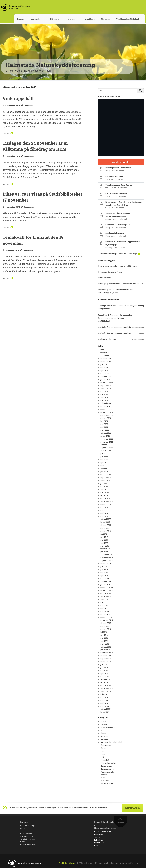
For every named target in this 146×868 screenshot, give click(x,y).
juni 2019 (104, 537)
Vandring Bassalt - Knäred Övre (118, 168)
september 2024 (107, 386)
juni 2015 (104, 668)
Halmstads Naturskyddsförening (50, 65)
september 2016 (107, 626)
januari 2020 (105, 522)
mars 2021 (105, 492)
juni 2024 (104, 391)
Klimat (103, 748)
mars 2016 (105, 644)
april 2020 (104, 513)
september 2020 (107, 501)
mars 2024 (105, 400)
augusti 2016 (106, 629)
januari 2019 (105, 552)
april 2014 (104, 703)
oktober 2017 (106, 593)
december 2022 (107, 439)
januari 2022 (105, 472)
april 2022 (104, 463)
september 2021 (107, 477)
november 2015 (107, 653)
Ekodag (103, 733)
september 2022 (107, 448)
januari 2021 (105, 495)
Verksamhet (36, 19)
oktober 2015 (106, 656)
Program (21, 19)
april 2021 (104, 489)
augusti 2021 (106, 480)
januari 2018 (105, 584)
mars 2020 (105, 516)
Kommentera (29, 105)
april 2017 (104, 608)
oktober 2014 (106, 685)
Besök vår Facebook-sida (110, 97)
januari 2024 (105, 406)
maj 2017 (104, 605)
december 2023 (107, 409)
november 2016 (107, 620)
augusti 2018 (106, 564)
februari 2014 (106, 709)
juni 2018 (104, 570)
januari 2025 (105, 380)
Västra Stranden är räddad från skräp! (116, 327)
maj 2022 (104, 460)
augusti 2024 (106, 388)
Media (103, 754)
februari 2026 (106, 353)
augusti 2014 (106, 691)
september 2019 (107, 528)
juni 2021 (104, 483)
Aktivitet (104, 721)
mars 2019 (105, 546)
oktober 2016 (106, 623)
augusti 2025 (106, 362)
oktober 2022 (106, 445)
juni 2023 (104, 421)
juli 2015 (104, 665)
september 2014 (107, 688)
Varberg (97, 837)
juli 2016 (104, 632)
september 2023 (107, 415)
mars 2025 (105, 374)
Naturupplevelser (107, 769)
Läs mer (6, 133)
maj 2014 (104, 700)
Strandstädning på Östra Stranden (119, 185)
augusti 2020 (106, 504)
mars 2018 (105, 578)
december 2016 (107, 617)
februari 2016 (106, 647)
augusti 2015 (106, 662)
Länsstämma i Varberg (115, 176)
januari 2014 (105, 712)
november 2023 (107, 412)
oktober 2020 (106, 498)
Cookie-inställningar (68, 863)
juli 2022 (104, 454)
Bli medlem (105, 19)
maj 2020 (104, 510)
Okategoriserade (107, 772)
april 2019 (104, 543)
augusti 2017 (106, 599)
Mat (102, 751)
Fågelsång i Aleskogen (115, 233)
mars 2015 (105, 677)
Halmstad (104, 739)
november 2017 (107, 590)
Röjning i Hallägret (108, 339)
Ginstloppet (105, 736)
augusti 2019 (106, 531)
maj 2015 (104, 671)
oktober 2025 (106, 359)
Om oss (71, 19)
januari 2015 (105, 682)
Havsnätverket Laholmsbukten (113, 742)
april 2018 (104, 576)
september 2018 (107, 561)
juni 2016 (104, 635)
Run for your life (107, 784)
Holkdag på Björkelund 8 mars (110, 272)
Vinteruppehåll (18, 98)
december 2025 (107, 356)
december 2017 (107, 587)
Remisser (104, 778)
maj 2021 (104, 486)
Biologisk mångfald (108, 727)
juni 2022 (104, 457)
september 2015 (107, 659)
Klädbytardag (106, 745)
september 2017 (107, 596)
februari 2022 (106, 469)
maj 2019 (104, 540)
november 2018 (107, 558)
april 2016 (104, 641)
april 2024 (104, 397)
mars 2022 (105, 466)
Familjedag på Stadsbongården (118, 225)
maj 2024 (104, 394)
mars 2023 (105, 430)
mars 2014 (105, 706)
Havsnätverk (89, 19)
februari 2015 (106, 679)
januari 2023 (105, 436)
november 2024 (107, 383)
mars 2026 (105, 350)
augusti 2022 (106, 451)
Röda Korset (105, 781)
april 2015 (104, 674)
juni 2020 (104, 507)
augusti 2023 (106, 418)
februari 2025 (106, 377)
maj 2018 (104, 573)
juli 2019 (104, 534)
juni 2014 (104, 697)
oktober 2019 (106, 525)
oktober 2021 (106, 474)
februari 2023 (106, 433)
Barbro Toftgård (104, 278)
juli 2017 (104, 602)
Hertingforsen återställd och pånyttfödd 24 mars (117, 266)
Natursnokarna (106, 766)
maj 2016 (104, 638)
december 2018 (107, 555)
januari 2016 (105, 650)
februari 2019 (106, 549)
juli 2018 (104, 567)
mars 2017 (105, 611)
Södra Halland (100, 843)
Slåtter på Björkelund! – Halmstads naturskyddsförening (121, 306)
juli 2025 (104, 365)
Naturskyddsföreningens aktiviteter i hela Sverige (118, 254)
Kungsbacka (99, 835)
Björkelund (55, 19)
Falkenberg (99, 840)
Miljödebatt (105, 760)
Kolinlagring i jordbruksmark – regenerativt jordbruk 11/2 (121, 284)
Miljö (102, 757)
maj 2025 (104, 368)
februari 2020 (106, 519)
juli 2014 (104, 694)
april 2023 (104, 427)
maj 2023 (104, 424)
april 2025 (104, 371)
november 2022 (107, 442)
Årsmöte (104, 724)
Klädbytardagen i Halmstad (116, 193)
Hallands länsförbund (103, 832)
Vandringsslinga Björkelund (128, 19)
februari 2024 (106, 403)
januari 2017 (105, 614)
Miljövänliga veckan (108, 763)
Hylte (96, 846)
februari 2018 (106, 581)
